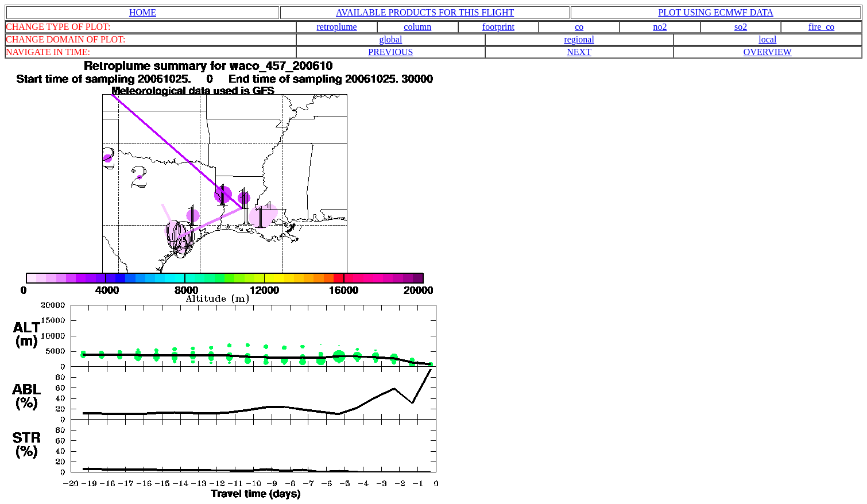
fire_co (821, 27)
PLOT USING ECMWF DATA (716, 12)
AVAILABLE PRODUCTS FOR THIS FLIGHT (425, 12)
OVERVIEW (768, 52)
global (390, 39)
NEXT (579, 52)
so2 (741, 27)
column (417, 27)
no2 (660, 27)
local (767, 39)
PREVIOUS (390, 52)
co (579, 27)
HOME (143, 12)
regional (579, 39)
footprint (498, 27)
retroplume (337, 27)
